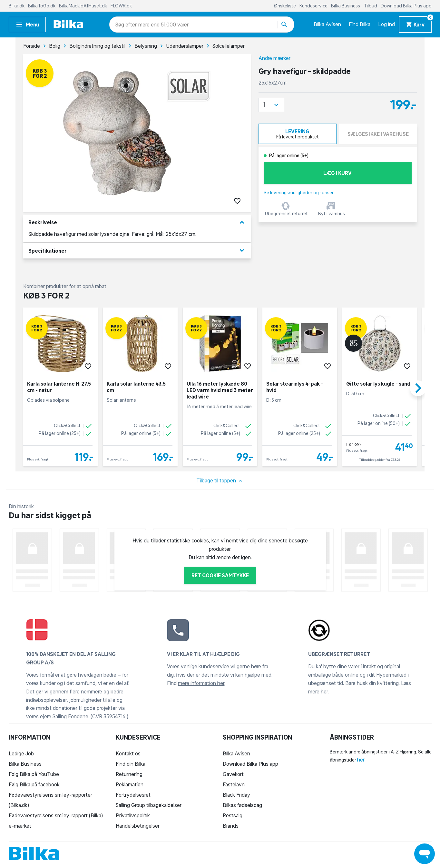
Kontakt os (128, 753)
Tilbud (371, 6)
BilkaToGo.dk (42, 6)
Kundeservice (314, 6)
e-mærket (20, 826)
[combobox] (127, 25)
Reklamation (130, 784)
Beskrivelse (137, 222)
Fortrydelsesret (133, 795)
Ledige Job (21, 753)
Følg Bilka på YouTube (34, 774)
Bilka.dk (17, 6)
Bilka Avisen (327, 24)
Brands (231, 826)
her (361, 760)
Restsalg (233, 815)
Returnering (129, 774)
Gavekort (233, 774)
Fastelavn (234, 784)
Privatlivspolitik (133, 815)
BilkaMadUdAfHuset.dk (83, 6)
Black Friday (236, 795)
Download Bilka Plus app (406, 6)
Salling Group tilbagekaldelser (149, 805)
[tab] (298, 134)
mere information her (201, 683)
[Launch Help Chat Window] (425, 854)
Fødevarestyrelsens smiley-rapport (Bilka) (56, 815)
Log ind (386, 24)
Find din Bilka (131, 764)
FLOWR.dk (121, 6)
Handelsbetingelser (138, 826)
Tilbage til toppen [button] (220, 481)
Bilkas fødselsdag (242, 805)
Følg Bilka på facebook (34, 784)
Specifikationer (137, 251)
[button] (271, 105)
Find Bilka (360, 24)
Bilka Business (346, 6)
